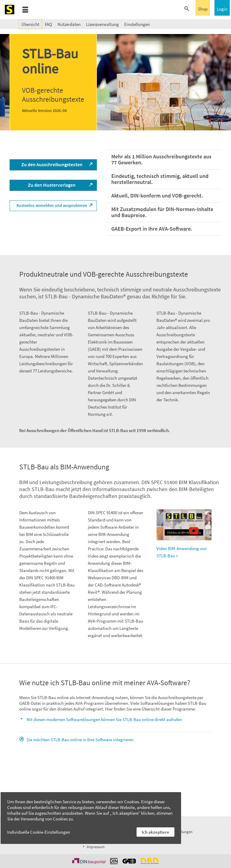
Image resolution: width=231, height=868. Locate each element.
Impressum (93, 847)
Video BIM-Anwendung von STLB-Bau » (184, 534)
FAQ (48, 24)
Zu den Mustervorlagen (52, 185)
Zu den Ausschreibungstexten (52, 164)
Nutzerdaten (69, 24)
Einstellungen (137, 24)
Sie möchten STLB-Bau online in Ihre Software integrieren (80, 740)
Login (222, 9)
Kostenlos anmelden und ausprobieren (52, 205)
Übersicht (30, 24)
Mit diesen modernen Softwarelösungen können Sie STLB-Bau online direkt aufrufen (104, 719)
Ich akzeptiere (156, 832)
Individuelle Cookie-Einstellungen (39, 832)
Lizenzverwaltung (102, 24)
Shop (203, 9)
